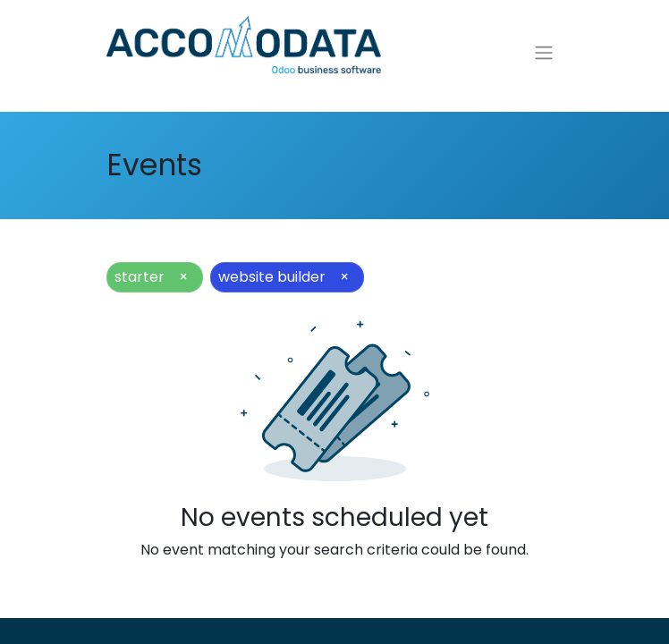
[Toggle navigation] (544, 56)
